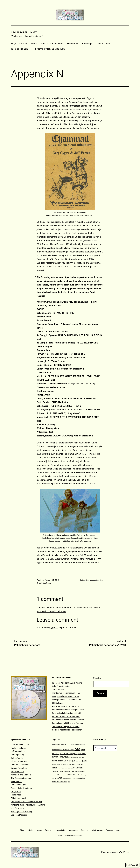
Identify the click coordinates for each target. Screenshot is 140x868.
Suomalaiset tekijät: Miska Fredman (68, 723)
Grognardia (16, 791)
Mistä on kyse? (103, 44)
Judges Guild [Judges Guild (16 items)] (71, 764)
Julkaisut (23, 44)
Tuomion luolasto (19, 49)
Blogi (13, 44)
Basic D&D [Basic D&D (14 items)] (74, 745)
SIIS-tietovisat (58, 703)
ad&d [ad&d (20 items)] (58, 745)
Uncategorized (98, 580)
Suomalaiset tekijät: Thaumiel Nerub (68, 720)
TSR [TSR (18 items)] (61, 778)
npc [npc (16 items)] (72, 768)
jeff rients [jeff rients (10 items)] (63, 765)
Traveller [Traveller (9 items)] (57, 778)
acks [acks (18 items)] (54, 745)
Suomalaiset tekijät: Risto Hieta (66, 726)
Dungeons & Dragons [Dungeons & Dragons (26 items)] (69, 753)
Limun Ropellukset (24, 32)
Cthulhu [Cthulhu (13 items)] (72, 750)
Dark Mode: (132, 865)
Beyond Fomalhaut (19, 768)
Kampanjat (87, 44)
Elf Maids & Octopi (19, 761)
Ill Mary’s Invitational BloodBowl (50, 49)
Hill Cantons (16, 781)
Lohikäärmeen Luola (20, 745)
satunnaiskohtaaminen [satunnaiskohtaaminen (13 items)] (59, 775)
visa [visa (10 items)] (69, 782)
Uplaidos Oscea (45, 583)
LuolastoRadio (57, 44)
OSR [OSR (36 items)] (80, 768)
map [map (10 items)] (59, 768)
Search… (97, 678)
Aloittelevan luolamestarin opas (66, 693)
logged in (54, 627)
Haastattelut (73, 44)
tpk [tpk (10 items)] (53, 778)
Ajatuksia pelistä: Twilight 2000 (66, 706)
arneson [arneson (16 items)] (63, 745)
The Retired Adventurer (21, 778)
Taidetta (44, 44)
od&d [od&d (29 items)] (76, 768)
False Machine (17, 771)
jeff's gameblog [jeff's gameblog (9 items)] (56, 765)
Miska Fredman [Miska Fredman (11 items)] (65, 768)
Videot (34, 44)
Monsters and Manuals (21, 775)
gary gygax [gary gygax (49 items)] (70, 761)
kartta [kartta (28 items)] (55, 768)
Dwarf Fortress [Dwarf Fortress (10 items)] (82, 754)
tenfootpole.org (18, 755)
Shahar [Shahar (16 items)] (70, 775)
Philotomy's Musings (20, 798)
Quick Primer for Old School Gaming (27, 801)
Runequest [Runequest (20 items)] (70, 771)
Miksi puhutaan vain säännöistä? (66, 700)
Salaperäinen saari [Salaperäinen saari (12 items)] (80, 771)
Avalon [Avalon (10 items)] (69, 745)
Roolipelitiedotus (18, 748)
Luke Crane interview (61, 686)
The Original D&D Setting (22, 812)
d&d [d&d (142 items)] (77, 749)
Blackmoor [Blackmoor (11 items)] (81, 745)
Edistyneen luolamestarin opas (66, 696)
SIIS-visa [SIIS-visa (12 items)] (75, 775)
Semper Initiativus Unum (22, 788)
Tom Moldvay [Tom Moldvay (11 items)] (82, 775)
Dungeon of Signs (19, 785)
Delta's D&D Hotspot (20, 765)
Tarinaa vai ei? (58, 690)
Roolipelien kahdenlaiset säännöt (67, 713)
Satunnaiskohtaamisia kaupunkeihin (68, 710)
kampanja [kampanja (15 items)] (79, 764)
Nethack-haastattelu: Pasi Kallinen (67, 730)
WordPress (124, 852)
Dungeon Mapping (19, 815)
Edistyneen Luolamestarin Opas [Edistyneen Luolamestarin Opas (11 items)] (75, 757)
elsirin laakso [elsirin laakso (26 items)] (58, 761)
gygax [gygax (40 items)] (85, 761)
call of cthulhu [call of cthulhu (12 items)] (64, 750)
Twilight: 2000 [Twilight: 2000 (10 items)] (76, 778)
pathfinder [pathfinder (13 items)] (55, 771)
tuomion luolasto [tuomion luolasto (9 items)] (67, 778)
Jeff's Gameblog (18, 751)
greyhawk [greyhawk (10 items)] (79, 761)
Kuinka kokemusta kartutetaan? (66, 716)
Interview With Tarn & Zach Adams (67, 683)
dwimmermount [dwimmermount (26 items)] (59, 757)
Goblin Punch (17, 758)
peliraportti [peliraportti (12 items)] (62, 771)
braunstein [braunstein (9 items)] (57, 750)
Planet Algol (16, 795)
